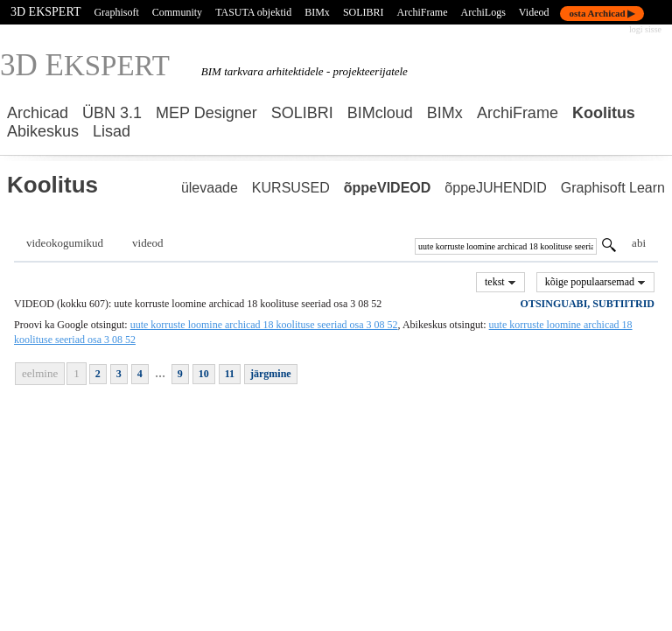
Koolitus (604, 113)
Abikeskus (43, 131)
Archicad (38, 113)
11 (230, 374)
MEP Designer (206, 113)
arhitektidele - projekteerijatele (337, 71)
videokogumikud (65, 243)
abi (639, 243)
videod (147, 243)
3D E (85, 65)
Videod (534, 12)
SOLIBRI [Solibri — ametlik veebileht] (364, 12)
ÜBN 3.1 (112, 113)
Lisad (112, 131)
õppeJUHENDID (495, 188)
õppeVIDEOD (388, 188)
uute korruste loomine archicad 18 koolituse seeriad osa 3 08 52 (264, 325)
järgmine (271, 374)
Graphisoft (116, 12)
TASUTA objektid (253, 12)
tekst (500, 282)
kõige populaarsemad (595, 282)
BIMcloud (380, 113)
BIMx (445, 113)
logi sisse (645, 29)
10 (204, 374)
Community (177, 12)
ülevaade (210, 188)
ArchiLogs (483, 12)
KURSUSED (291, 188)
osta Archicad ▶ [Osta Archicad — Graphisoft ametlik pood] (602, 13)
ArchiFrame (423, 12)
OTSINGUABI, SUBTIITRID (588, 304)
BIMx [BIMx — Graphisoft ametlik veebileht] (317, 12)
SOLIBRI (302, 113)
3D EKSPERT (45, 12)
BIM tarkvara (232, 71)
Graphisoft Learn (613, 188)
